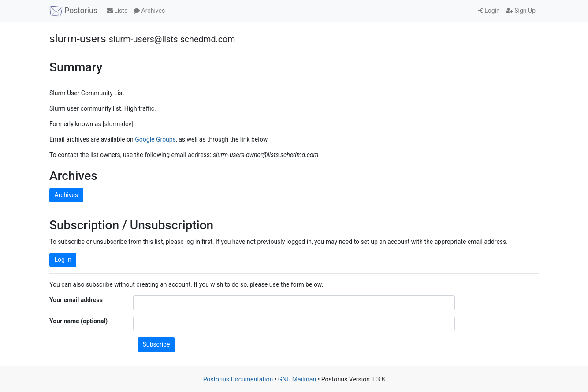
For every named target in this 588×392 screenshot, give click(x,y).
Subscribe (156, 344)
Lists (117, 11)
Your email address (76, 300)
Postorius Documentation (238, 379)
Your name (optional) (78, 321)
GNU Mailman (297, 379)
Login (489, 11)
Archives (149, 11)
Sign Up (521, 11)
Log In (63, 260)
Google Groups (155, 139)
